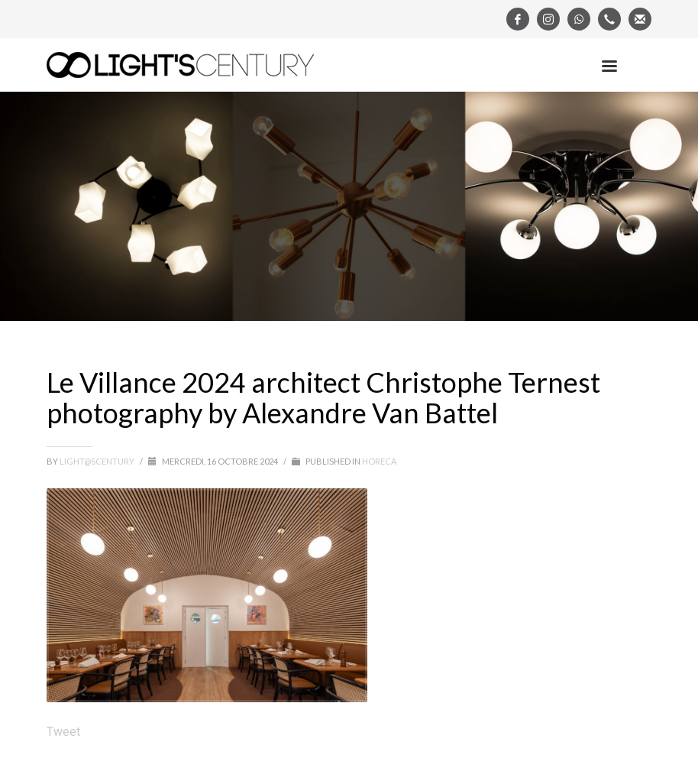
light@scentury (98, 461)
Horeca (379, 461)
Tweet (63, 732)
